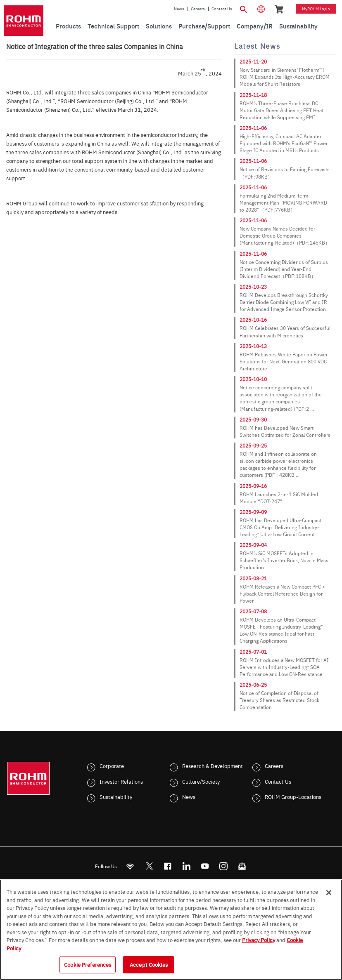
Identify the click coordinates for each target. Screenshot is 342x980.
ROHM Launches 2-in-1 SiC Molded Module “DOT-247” (279, 498)
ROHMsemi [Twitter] (149, 866)
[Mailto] (242, 866)
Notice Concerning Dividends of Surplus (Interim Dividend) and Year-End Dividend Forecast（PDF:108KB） (284, 269)
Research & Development (213, 766)
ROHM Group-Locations (293, 796)
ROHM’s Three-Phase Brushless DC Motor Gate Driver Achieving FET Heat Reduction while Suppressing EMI (281, 110)
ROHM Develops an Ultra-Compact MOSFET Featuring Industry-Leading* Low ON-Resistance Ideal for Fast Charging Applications (281, 630)
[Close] (329, 893)
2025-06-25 (253, 685)
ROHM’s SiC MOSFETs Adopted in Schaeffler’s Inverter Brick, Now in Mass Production (284, 560)
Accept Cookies (149, 964)
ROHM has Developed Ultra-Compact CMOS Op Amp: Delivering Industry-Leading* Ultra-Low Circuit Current (280, 527)
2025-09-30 (253, 419)
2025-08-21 (253, 578)
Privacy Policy (259, 940)
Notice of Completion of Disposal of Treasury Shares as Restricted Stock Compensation (279, 700)
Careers (198, 9)
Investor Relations (121, 781)
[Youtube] (205, 866)
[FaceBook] (168, 866)
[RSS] (130, 866)
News (179, 9)
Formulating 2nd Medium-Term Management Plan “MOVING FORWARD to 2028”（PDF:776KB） (283, 203)
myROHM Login (316, 9)
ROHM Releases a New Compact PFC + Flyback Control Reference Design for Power (282, 594)
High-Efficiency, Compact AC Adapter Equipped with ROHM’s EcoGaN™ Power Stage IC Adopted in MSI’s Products (284, 143)
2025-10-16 (253, 320)
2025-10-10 (253, 379)
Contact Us (222, 9)
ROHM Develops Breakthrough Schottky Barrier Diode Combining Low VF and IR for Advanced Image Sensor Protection (284, 302)
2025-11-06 (253, 128)
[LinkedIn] (186, 866)
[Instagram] (224, 866)
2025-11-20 (253, 61)
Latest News (257, 46)
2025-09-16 (253, 486)
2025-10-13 (253, 346)
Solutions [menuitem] (159, 26)
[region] (171, 930)
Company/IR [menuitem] (255, 26)
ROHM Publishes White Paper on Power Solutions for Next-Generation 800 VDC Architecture (284, 361)
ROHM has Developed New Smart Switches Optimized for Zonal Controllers (285, 431)
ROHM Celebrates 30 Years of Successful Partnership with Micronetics (285, 331)
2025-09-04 (253, 545)
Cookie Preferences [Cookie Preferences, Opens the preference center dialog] (88, 964)
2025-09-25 (253, 445)
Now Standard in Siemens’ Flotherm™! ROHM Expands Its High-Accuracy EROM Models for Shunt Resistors (285, 77)
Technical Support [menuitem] (113, 26)
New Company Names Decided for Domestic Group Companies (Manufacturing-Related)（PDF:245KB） (285, 236)
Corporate (112, 766)
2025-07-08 (253, 611)
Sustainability (116, 796)
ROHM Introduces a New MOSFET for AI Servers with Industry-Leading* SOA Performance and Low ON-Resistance (284, 667)
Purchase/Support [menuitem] (204, 26)
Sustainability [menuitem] (298, 26)
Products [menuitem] (68, 26)
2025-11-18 (253, 95)
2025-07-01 (253, 652)
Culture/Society (201, 781)
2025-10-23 (253, 287)
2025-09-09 (253, 512)
